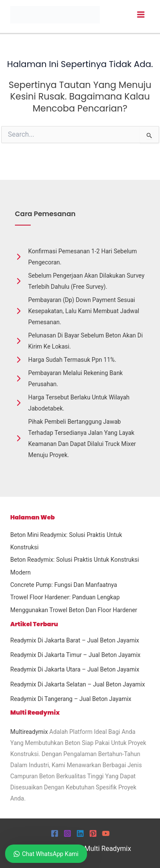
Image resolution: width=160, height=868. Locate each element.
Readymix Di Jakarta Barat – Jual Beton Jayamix (75, 640)
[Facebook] (55, 833)
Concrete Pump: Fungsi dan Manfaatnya (64, 585)
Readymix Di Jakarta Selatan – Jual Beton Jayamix (78, 684)
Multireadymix (29, 732)
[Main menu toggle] (141, 15)
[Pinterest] (93, 833)
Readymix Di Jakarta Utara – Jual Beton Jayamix (75, 669)
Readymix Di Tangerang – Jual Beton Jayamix (71, 699)
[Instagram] (67, 833)
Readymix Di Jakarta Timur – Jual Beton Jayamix (75, 655)
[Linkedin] (80, 833)
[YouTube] (106, 833)
